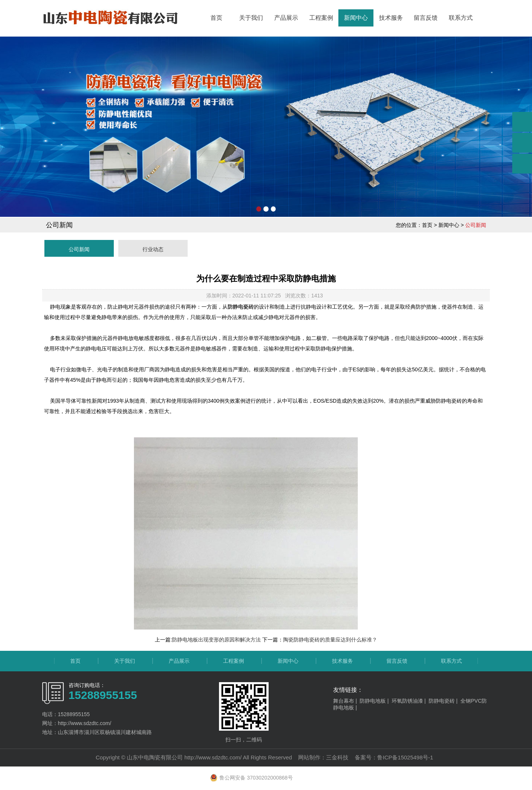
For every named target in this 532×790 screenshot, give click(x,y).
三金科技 (337, 757)
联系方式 (461, 18)
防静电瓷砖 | (445, 701)
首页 (216, 18)
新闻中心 (356, 18)
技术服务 (391, 18)
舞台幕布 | (346, 701)
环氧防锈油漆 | (410, 701)
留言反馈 (426, 18)
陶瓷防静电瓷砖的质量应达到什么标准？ (330, 640)
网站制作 (309, 757)
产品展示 (286, 18)
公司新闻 (79, 249)
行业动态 (153, 249)
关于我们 (251, 18)
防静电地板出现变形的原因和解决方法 (216, 640)
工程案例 (321, 18)
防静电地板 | (375, 701)
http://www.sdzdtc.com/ (213, 757)
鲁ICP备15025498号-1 (405, 757)
